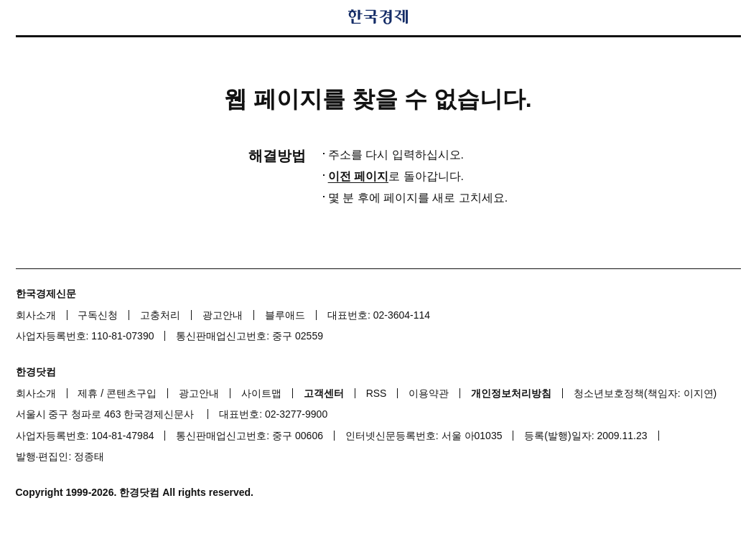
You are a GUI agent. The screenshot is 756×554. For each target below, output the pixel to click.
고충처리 (160, 315)
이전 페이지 (358, 176)
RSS (377, 393)
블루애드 (285, 315)
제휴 (88, 393)
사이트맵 (261, 393)
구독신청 (98, 315)
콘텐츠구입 (131, 393)
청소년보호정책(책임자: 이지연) (645, 393)
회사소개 (36, 315)
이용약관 (429, 393)
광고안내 (223, 315)
